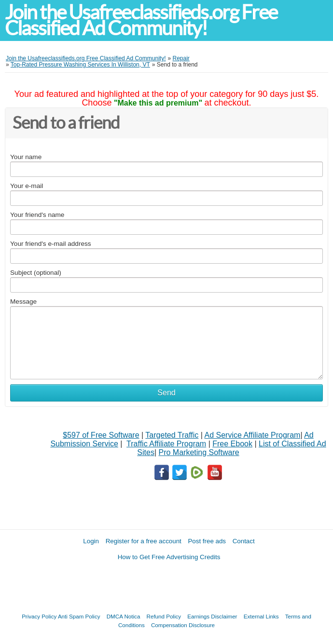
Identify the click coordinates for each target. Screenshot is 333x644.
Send (166, 393)
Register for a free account (144, 541)
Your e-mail (27, 186)
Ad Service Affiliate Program (253, 435)
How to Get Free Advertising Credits (169, 557)
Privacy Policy (39, 616)
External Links (261, 616)
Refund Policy (164, 616)
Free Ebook (232, 444)
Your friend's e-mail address (51, 244)
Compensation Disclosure (183, 625)
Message (23, 302)
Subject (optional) (36, 273)
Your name (26, 157)
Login (91, 541)
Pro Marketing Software (199, 452)
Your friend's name (37, 215)
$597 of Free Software (101, 435)
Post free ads (207, 541)
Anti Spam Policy (79, 616)
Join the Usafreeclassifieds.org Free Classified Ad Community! (141, 20)
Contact (244, 541)
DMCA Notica (124, 616)
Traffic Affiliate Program (166, 444)
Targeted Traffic (172, 435)
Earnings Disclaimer (212, 616)
